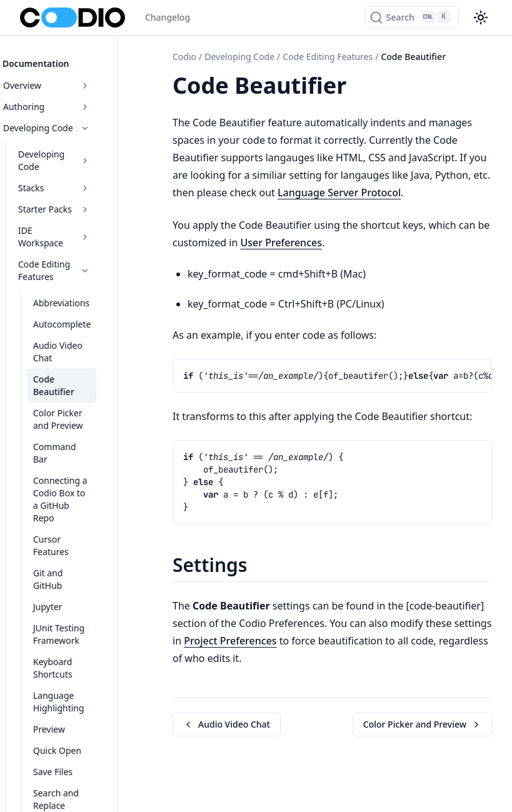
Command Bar (80, 390)
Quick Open (75, 631)
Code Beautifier (83, 335)
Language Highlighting (76, 582)
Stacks (83, 168)
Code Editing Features (83, 238)
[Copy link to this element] (360, 88)
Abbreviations (79, 271)
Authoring (76, 100)
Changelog (168, 17)
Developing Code (76, 121)
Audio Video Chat (86, 313)
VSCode (66, 716)
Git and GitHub (81, 479)
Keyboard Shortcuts (91, 555)
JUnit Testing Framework (76, 527)
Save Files (70, 652)
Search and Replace (91, 674)
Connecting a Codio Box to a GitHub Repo (91, 424)
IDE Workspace (83, 211)
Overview (76, 78)
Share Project (78, 695)
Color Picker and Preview (84, 362)
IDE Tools (83, 764)
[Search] (412, 18)
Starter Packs (83, 190)
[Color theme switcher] (481, 18)
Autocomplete (79, 292)
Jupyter (65, 500)
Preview (67, 610)
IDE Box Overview (83, 785)
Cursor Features (83, 457)
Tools (83, 742)
